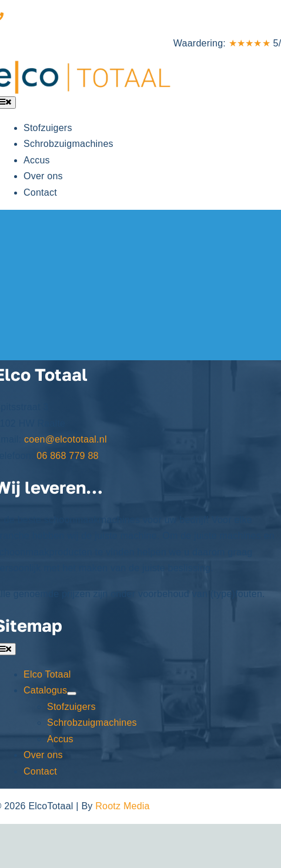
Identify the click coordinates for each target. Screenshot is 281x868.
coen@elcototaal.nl (66, 439)
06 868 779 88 (37, 17)
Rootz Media (122, 806)
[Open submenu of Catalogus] (72, 693)
